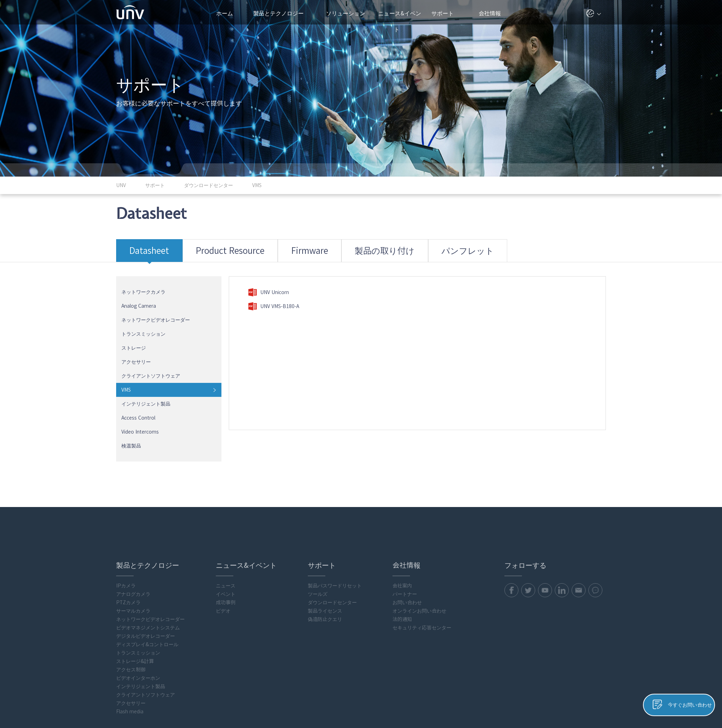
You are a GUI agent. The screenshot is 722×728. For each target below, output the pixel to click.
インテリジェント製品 (146, 394)
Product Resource (206, 246)
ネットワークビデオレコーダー (156, 310)
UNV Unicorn (268, 282)
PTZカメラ (128, 562)
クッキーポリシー (545, 715)
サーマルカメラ (133, 571)
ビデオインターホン (138, 638)
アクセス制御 (131, 629)
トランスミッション (143, 324)
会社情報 (493, 13)
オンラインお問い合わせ (419, 571)
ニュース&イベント (400, 17)
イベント (226, 554)
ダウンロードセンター (332, 562)
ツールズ (318, 554)
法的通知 (402, 579)
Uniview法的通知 (587, 715)
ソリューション (348, 13)
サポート (446, 13)
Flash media (130, 671)
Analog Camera (139, 296)
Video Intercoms (140, 422)
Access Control (138, 408)
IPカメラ (126, 545)
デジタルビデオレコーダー (146, 596)
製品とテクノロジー (282, 13)
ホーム (225, 13)
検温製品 (131, 436)
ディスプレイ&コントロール (147, 604)
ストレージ (134, 338)
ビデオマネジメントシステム (148, 587)
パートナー (405, 554)
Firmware (267, 246)
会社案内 (402, 545)
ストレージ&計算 (135, 621)
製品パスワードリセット (335, 545)
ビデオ (223, 571)
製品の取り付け (325, 246)
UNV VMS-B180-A (274, 296)
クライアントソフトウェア (151, 366)
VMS (126, 380)
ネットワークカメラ (143, 282)
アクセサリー (136, 352)
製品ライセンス (325, 571)
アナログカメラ (133, 554)
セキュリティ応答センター (422, 587)
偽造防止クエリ (325, 579)
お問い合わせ (407, 562)
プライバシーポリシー (497, 715)
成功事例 (226, 562)
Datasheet (142, 246)
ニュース (226, 545)
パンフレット (388, 246)
